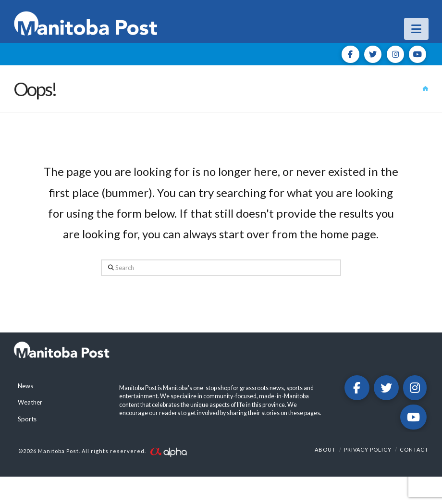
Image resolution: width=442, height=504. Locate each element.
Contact (414, 449)
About (325, 449)
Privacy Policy (368, 449)
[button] (416, 29)
